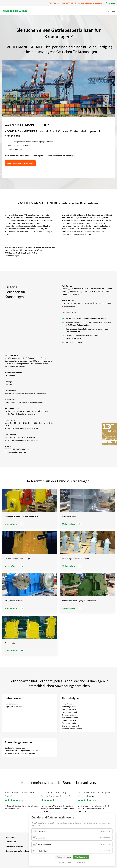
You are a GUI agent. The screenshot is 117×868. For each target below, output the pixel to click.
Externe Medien (45, 844)
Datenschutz (80, 862)
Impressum (70, 862)
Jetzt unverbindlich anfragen (20, 163)
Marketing (42, 851)
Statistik (41, 838)
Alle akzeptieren (81, 857)
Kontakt (62, 862)
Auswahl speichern (64, 857)
